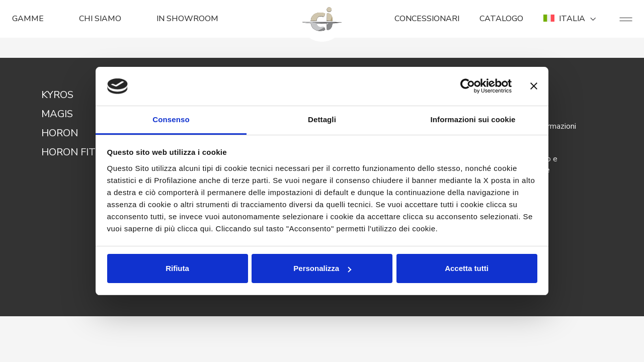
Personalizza (322, 268)
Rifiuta (177, 268)
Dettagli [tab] (322, 119)
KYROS (57, 95)
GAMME (28, 19)
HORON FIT (68, 152)
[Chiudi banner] (534, 86)
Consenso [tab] (171, 119)
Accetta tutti (467, 268)
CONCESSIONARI (427, 19)
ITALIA (571, 19)
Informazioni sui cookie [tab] (473, 119)
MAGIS (57, 114)
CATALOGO (501, 19)
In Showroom (187, 19)
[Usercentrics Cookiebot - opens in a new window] (468, 86)
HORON (60, 133)
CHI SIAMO (100, 19)
